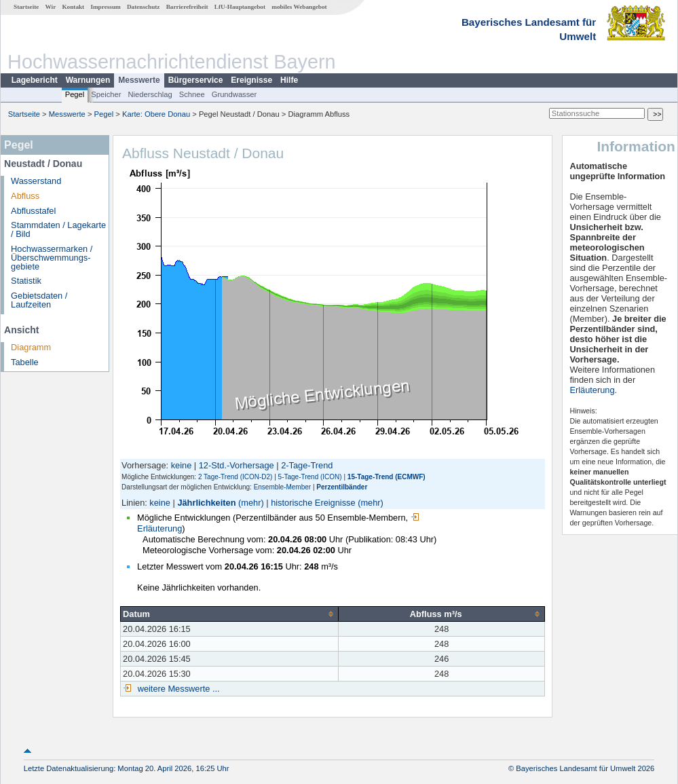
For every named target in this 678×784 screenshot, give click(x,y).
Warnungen (88, 80)
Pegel (75, 94)
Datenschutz (144, 7)
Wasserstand (36, 181)
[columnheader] (230, 614)
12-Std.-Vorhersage (237, 465)
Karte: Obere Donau (156, 114)
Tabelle (25, 362)
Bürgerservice (196, 80)
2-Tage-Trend (307, 465)
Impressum (105, 7)
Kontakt (73, 7)
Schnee (192, 94)
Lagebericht (35, 80)
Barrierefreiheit (187, 7)
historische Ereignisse (313, 503)
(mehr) (251, 503)
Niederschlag (150, 94)
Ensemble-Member (282, 487)
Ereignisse (251, 80)
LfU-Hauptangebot (240, 7)
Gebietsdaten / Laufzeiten (39, 300)
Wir (51, 7)
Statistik (26, 281)
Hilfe (289, 80)
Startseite (26, 7)
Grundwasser (234, 94)
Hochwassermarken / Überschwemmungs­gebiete (52, 258)
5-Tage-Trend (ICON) (310, 477)
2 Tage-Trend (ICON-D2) (235, 477)
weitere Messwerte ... (177, 689)
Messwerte (139, 80)
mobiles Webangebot (299, 7)
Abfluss (25, 196)
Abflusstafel (33, 211)
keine (182, 465)
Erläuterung (592, 390)
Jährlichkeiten (206, 503)
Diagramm (31, 347)
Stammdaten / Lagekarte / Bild (58, 229)
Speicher (106, 94)
